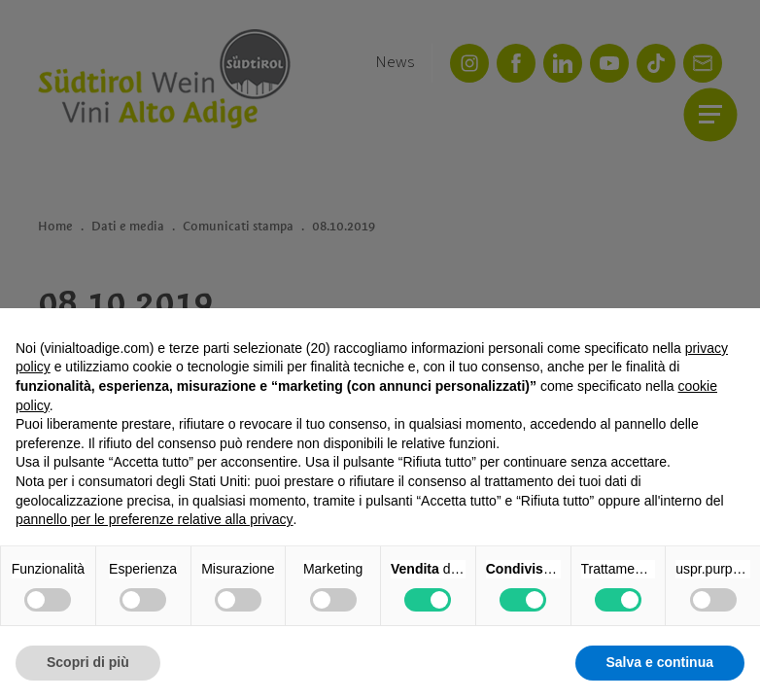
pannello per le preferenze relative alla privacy (155, 519)
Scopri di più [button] (88, 662)
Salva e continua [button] (660, 662)
